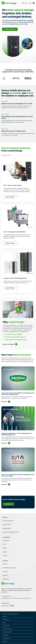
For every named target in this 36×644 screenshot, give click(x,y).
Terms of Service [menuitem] (6, 638)
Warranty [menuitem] (5, 616)
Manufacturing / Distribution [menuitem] (9, 568)
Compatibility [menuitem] (6, 537)
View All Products (6, 155)
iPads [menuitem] (4, 544)
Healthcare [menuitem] (5, 572)
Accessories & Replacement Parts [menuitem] (11, 532)
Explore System (10, 197)
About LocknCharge (10, 344)
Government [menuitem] (6, 579)
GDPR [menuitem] (4, 623)
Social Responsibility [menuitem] (7, 632)
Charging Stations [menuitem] (7, 524)
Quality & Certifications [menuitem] (8, 629)
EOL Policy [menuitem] (5, 641)
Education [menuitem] (5, 564)
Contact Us (8, 504)
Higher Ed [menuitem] (5, 575)
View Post (6, 402)
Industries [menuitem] (5, 561)
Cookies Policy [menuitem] (6, 619)
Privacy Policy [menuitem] (6, 635)
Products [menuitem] (5, 517)
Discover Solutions (10, 29)
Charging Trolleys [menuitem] (7, 528)
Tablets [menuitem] (5, 548)
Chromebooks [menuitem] (6, 540)
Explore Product (10, 243)
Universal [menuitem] (5, 556)
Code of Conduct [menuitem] (6, 626)
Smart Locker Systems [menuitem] (8, 521)
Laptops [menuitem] (5, 552)
